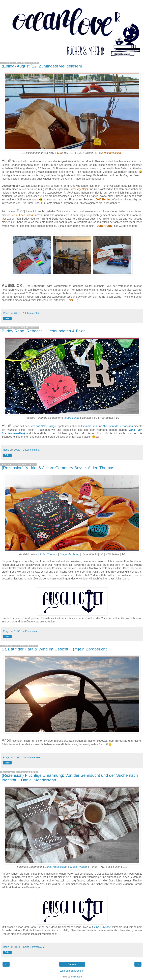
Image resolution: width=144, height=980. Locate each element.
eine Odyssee (103, 927)
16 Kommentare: (32, 313)
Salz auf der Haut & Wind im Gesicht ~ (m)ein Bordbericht (54, 649)
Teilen (7, 318)
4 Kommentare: (31, 631)
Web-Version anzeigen (72, 971)
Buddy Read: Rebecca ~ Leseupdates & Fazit (43, 331)
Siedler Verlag (78, 867)
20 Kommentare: (32, 757)
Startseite (72, 964)
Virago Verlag (71, 418)
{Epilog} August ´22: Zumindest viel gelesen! (42, 66)
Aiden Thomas (48, 554)
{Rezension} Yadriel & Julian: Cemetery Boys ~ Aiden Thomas (58, 468)
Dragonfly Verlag (69, 554)
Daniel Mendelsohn (56, 867)
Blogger (78, 977)
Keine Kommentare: (34, 947)
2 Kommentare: (31, 450)
